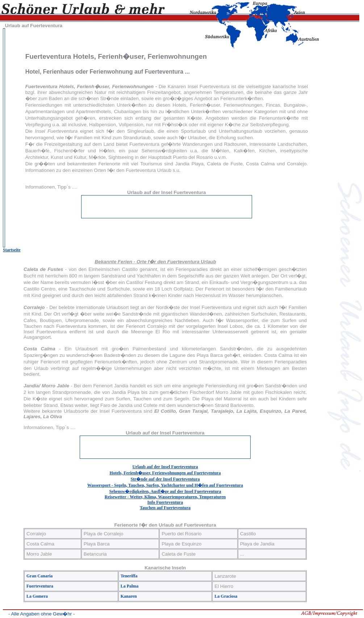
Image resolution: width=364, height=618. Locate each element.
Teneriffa (129, 576)
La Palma (130, 586)
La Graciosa (226, 596)
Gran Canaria (39, 576)
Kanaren (129, 596)
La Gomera (37, 596)
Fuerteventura (40, 586)
